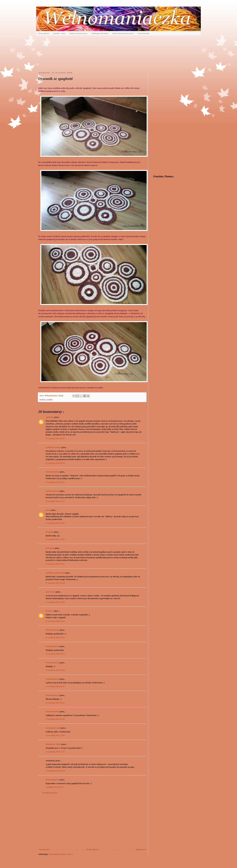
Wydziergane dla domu (100, 33)
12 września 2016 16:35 (55, 637)
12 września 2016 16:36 (55, 670)
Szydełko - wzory (59, 33)
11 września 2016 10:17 (55, 501)
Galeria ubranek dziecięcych (123, 33)
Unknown (50, 611)
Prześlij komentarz (50, 793)
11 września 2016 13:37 (55, 564)
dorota (48, 510)
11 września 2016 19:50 (55, 602)
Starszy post (141, 849)
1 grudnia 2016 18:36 (54, 787)
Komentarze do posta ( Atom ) (61, 854)
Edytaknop (50, 548)
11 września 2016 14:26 (55, 583)
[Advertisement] (92, 821)
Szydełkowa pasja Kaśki (55, 573)
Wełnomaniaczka (53, 472)
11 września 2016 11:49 (55, 539)
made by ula (51, 592)
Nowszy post (44, 849)
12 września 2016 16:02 (55, 621)
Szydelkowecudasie (54, 447)
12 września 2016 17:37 (55, 752)
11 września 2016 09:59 (55, 463)
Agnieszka (50, 417)
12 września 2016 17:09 (55, 735)
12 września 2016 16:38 (55, 719)
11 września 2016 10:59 (55, 523)
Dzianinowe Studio (54, 744)
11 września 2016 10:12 (55, 482)
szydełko (49, 400)
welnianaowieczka (53, 728)
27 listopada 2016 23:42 (55, 771)
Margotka (50, 532)
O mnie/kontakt (143, 33)
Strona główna (44, 33)
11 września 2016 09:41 (55, 439)
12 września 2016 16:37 (55, 686)
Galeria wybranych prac (78, 33)
